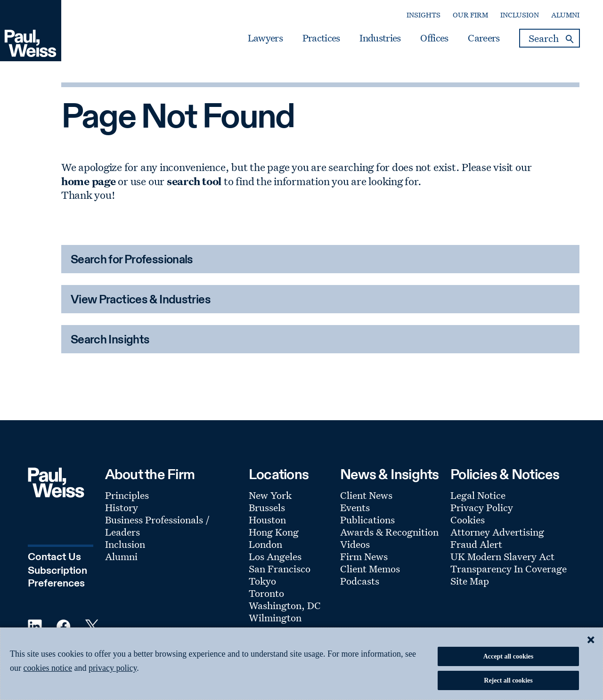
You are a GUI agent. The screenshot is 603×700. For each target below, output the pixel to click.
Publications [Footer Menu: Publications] (367, 520)
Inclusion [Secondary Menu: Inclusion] (520, 15)
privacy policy (113, 668)
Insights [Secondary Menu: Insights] (424, 15)
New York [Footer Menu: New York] (270, 495)
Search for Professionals (132, 260)
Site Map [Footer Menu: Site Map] (470, 581)
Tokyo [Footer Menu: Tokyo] (262, 581)
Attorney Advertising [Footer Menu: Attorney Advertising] (497, 532)
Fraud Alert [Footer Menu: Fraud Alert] (476, 544)
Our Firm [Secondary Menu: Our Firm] (470, 15)
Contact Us (54, 557)
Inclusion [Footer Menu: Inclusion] (125, 544)
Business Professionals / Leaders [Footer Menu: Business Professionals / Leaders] (157, 526)
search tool (194, 181)
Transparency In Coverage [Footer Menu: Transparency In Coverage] (509, 569)
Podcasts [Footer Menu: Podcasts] (360, 581)
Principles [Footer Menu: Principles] (127, 495)
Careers (484, 38)
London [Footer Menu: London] (265, 544)
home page (89, 181)
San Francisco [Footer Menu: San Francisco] (280, 569)
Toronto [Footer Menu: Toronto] (266, 593)
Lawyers (265, 38)
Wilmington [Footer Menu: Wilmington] (275, 618)
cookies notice (48, 668)
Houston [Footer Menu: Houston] (267, 520)
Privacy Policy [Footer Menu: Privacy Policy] (482, 507)
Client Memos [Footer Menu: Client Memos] (370, 569)
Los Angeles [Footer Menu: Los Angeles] (275, 556)
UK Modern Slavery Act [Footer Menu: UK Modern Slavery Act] (502, 556)
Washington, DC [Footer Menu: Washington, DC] (285, 605)
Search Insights (110, 340)
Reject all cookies (508, 680)
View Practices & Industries (141, 300)
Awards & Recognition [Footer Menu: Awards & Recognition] (389, 532)
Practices (321, 38)
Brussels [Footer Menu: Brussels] (267, 507)
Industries (380, 38)
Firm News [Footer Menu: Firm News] (364, 556)
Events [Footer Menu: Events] (355, 507)
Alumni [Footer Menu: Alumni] (121, 556)
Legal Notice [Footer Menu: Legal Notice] (478, 495)
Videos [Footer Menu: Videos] (355, 544)
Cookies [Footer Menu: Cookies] (468, 520)
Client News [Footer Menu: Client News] (366, 495)
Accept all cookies (509, 656)
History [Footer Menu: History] (122, 507)
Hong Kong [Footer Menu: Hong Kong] (274, 532)
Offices (434, 38)
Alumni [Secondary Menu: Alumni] (565, 15)
